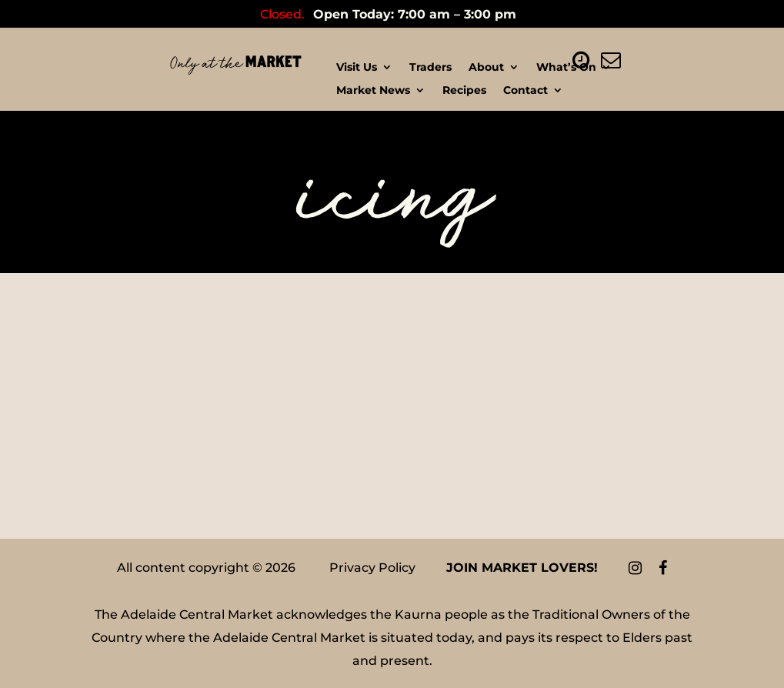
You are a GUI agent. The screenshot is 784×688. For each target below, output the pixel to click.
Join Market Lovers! (522, 568)
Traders (430, 68)
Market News (373, 91)
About (486, 68)
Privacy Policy (372, 568)
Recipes (464, 91)
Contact (525, 91)
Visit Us (357, 68)
